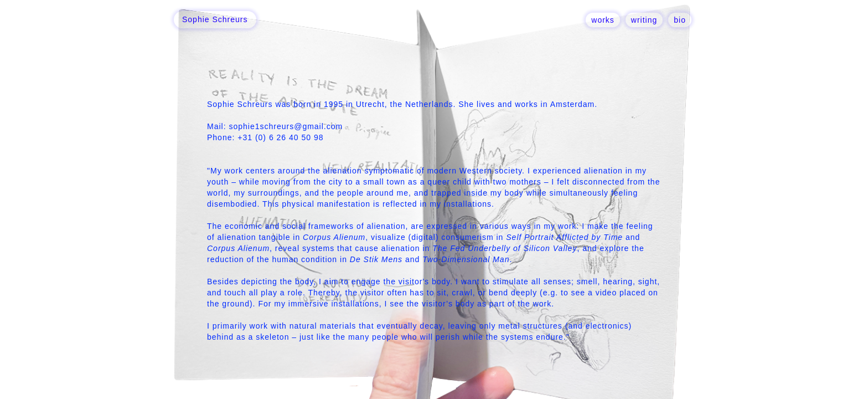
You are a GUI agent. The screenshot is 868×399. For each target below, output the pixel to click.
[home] (215, 20)
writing (644, 20)
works (603, 20)
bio (680, 20)
